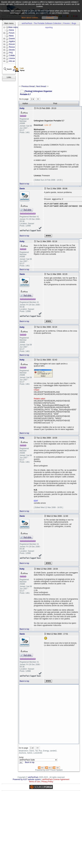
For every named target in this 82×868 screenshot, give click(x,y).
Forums (67, 23)
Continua (50, 18)
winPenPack (33, 777)
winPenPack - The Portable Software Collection (41, 23)
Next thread (41, 86)
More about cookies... (30, 18)
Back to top (24, 184)
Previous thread (28, 86)
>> (38, 99)
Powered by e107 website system (27, 779)
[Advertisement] (34, 55)
